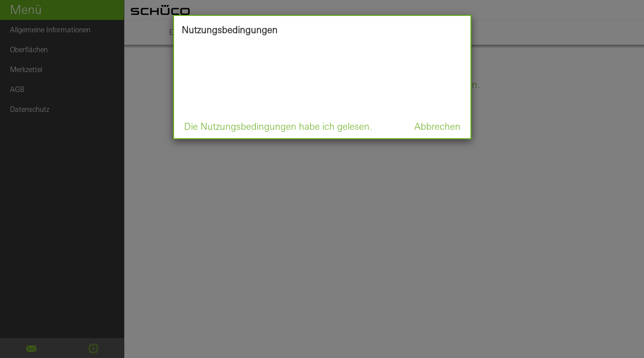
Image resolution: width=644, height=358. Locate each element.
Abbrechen (437, 126)
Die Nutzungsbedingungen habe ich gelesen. (278, 126)
